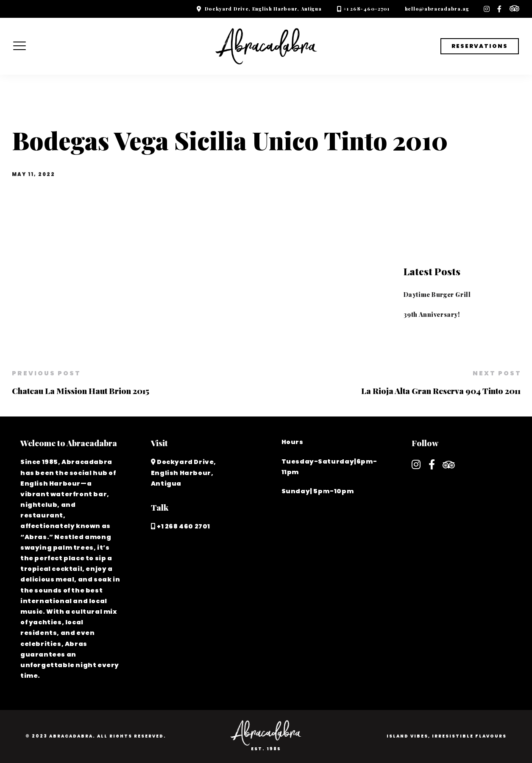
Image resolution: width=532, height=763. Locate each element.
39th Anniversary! (432, 314)
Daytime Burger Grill (437, 294)
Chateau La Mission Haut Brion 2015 (81, 391)
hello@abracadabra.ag (437, 9)
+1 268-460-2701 (366, 9)
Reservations (480, 46)
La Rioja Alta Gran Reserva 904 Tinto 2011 (441, 391)
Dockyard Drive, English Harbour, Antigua (263, 9)
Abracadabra (71, 736)
